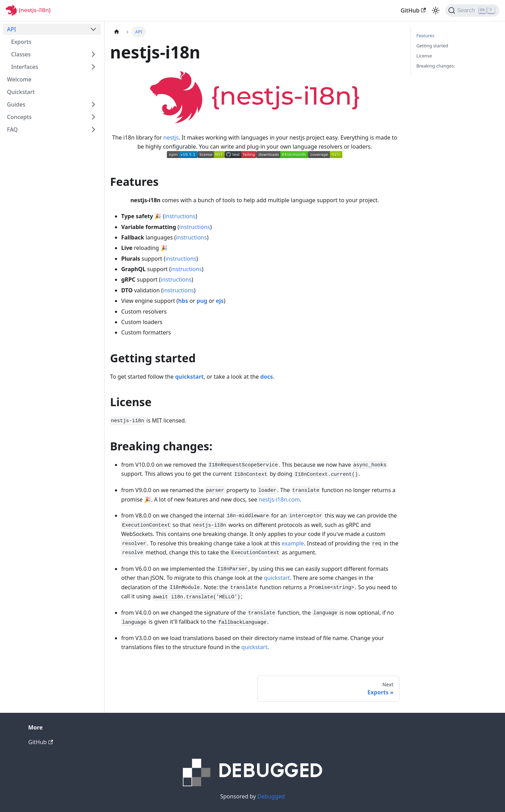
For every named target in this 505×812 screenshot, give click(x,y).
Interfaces (25, 67)
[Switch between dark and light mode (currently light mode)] (436, 10)
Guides (16, 104)
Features (426, 36)
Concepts (19, 117)
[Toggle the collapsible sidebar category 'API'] (93, 29)
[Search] (472, 10)
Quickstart (21, 92)
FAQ (12, 129)
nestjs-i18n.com (279, 499)
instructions (180, 216)
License (424, 56)
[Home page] (117, 32)
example (293, 543)
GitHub (413, 10)
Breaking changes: (436, 66)
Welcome (19, 79)
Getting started (432, 46)
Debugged (271, 796)
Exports (21, 42)
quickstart (277, 578)
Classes (21, 54)
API (11, 29)
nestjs (171, 137)
